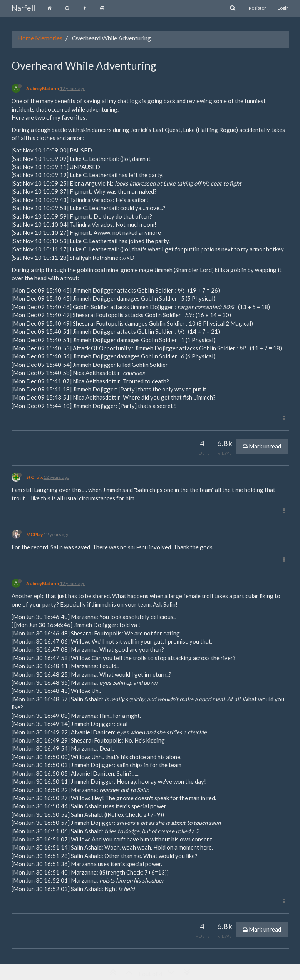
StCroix (34, 477)
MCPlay (34, 534)
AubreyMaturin (43, 88)
